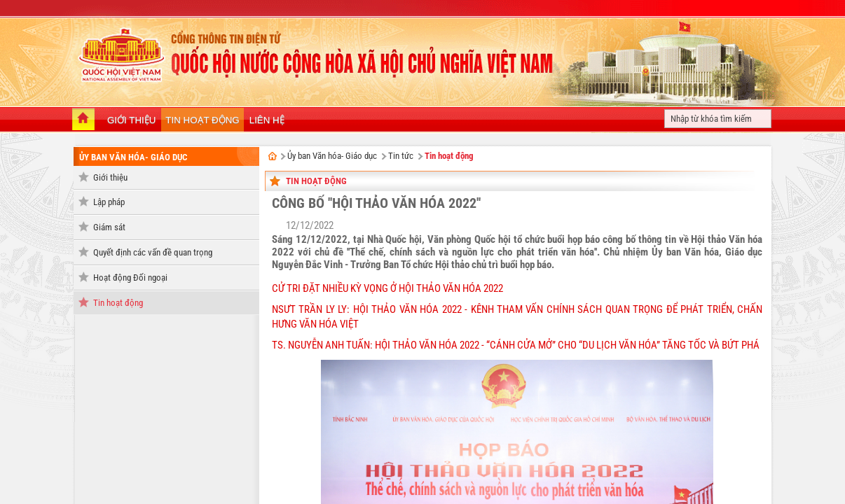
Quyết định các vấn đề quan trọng (153, 252)
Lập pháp (109, 202)
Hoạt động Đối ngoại (130, 278)
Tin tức (401, 156)
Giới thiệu (110, 177)
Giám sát (109, 227)
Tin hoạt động (118, 303)
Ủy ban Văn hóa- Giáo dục (133, 157)
